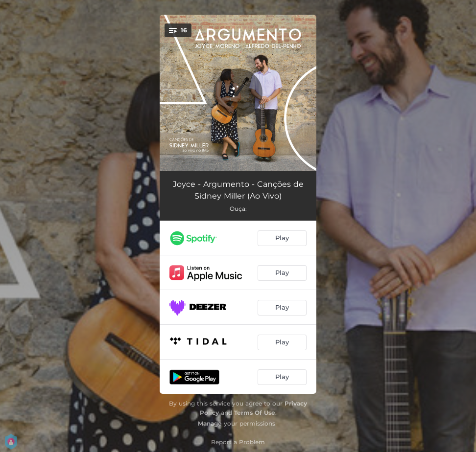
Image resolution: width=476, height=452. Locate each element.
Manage (210, 423)
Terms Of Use (255, 413)
